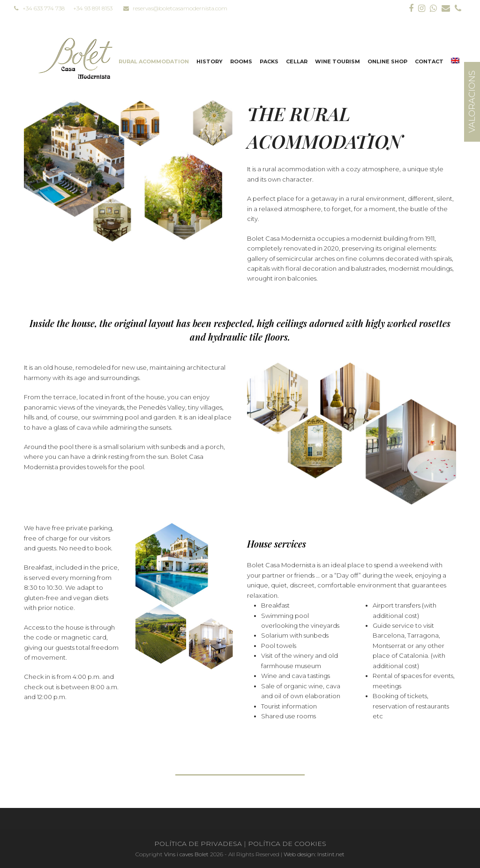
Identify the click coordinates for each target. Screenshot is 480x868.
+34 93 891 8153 (93, 8)
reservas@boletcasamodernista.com (176, 8)
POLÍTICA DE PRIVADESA (198, 844)
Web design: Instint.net (314, 854)
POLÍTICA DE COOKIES (287, 844)
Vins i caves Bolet (186, 854)
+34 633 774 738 (39, 8)
